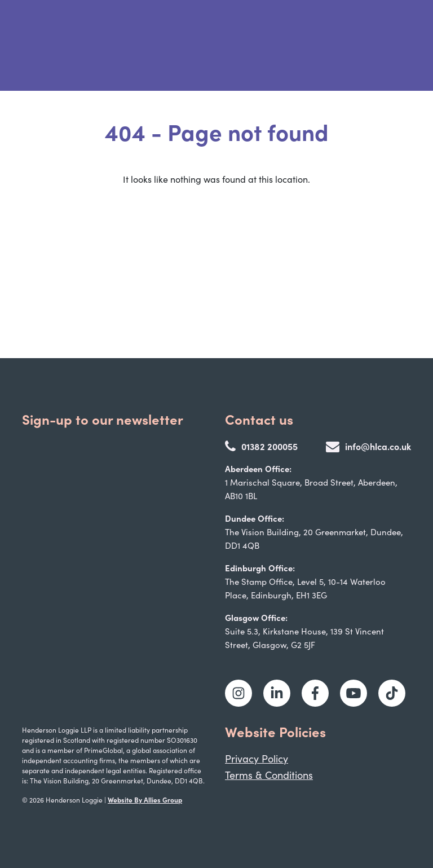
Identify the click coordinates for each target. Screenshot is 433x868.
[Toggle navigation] (395, 46)
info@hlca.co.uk (368, 446)
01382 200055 (261, 446)
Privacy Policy (257, 759)
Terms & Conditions (269, 775)
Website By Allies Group (145, 799)
